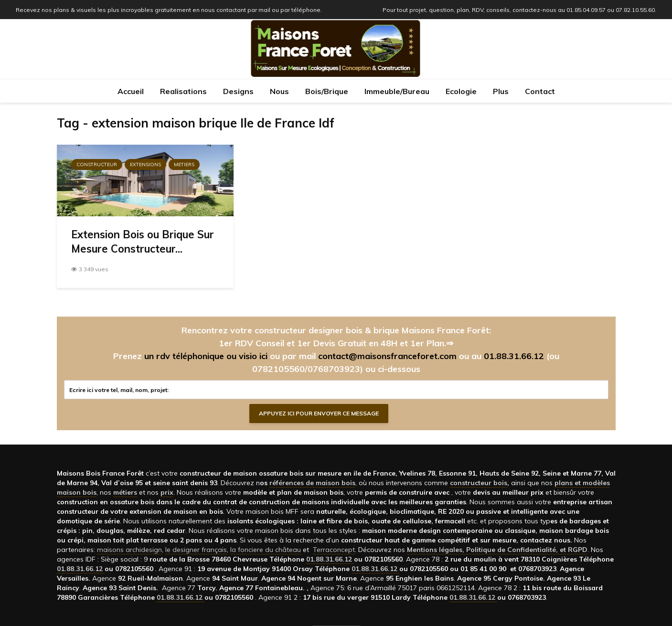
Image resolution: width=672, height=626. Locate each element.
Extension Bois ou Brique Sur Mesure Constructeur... (143, 242)
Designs (238, 91)
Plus (501, 91)
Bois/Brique (327, 91)
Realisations (183, 91)
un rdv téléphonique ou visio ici (206, 356)
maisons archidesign (129, 550)
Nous (279, 91)
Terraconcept (334, 550)
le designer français (196, 550)
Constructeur (97, 164)
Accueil (131, 91)
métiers (125, 492)
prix (167, 492)
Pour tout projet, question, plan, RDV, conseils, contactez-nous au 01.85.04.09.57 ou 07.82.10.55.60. (519, 10)
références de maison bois (312, 483)
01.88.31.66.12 (514, 356)
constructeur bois (479, 483)
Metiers (184, 164)
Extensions (145, 164)
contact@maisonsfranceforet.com (387, 356)
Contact (540, 91)
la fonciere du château (266, 550)
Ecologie (461, 91)
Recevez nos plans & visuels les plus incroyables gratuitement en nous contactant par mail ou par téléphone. (169, 10)
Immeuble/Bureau (397, 91)
